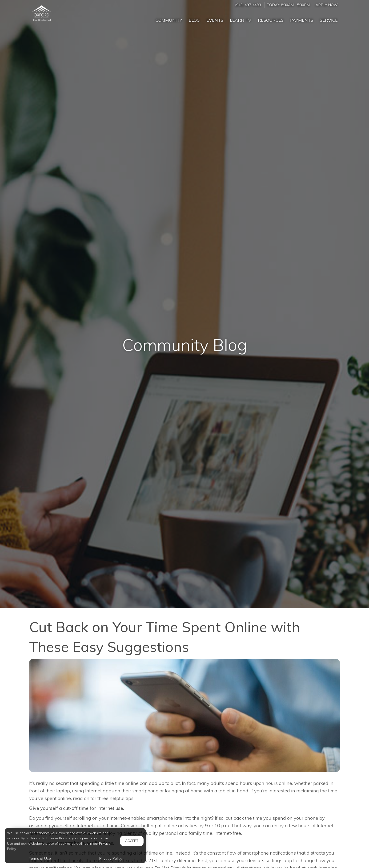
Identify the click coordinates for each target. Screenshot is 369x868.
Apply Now (327, 5)
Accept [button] (132, 841)
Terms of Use (40, 858)
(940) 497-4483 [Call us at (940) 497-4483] (248, 5)
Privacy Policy (111, 858)
